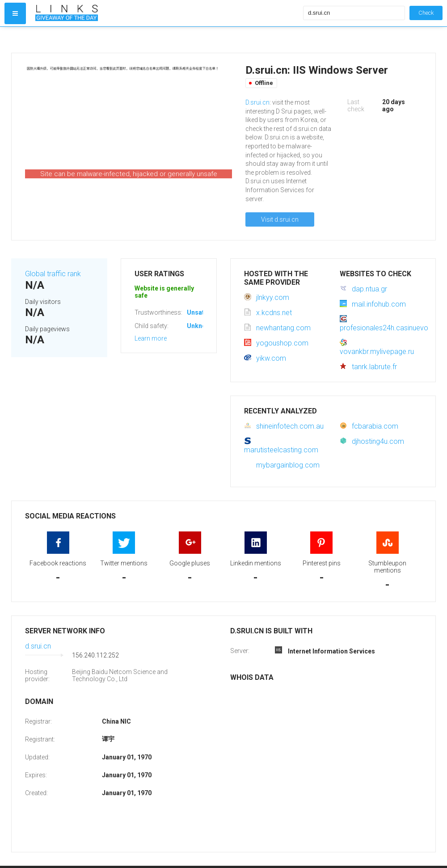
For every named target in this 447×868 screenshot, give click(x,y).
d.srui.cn (38, 646)
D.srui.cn (257, 102)
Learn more (151, 338)
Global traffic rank (53, 274)
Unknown (200, 326)
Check (426, 13)
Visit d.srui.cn (280, 219)
